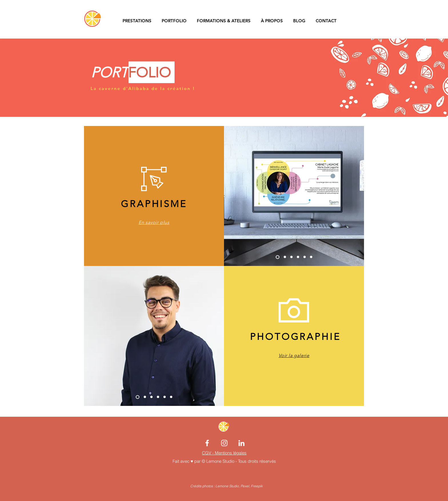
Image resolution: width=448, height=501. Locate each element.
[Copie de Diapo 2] (298, 257)
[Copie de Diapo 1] (138, 397)
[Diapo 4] (311, 257)
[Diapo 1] (285, 257)
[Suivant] (349, 196)
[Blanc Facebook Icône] (207, 443)
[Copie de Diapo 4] (278, 257)
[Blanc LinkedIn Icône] (241, 443)
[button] (357, 21)
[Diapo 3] (305, 257)
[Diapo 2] (291, 257)
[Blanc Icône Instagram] (224, 443)
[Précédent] (240, 196)
